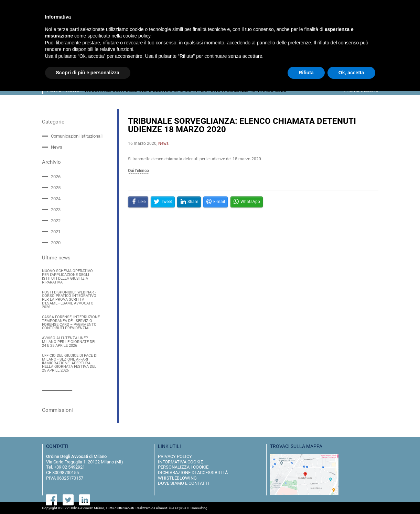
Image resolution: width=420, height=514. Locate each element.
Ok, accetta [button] (351, 73)
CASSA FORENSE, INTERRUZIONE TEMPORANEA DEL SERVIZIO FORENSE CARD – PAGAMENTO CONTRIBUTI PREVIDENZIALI (71, 323)
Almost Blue (165, 508)
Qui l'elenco (138, 171)
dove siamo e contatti (184, 483)
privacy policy (175, 456)
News (57, 147)
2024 (56, 199)
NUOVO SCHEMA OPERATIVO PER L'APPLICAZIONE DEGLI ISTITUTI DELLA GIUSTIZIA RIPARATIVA (67, 277)
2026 (56, 176)
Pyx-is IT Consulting (192, 508)
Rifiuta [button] (306, 73)
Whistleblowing (177, 478)
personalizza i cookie (183, 467)
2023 (56, 210)
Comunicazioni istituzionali (77, 136)
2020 (56, 243)
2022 (56, 221)
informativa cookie (180, 462)
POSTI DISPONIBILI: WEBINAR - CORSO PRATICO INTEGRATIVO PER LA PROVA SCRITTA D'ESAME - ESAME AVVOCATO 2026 (69, 300)
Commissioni (57, 410)
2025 (56, 188)
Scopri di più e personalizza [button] (88, 73)
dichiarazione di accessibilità (193, 473)
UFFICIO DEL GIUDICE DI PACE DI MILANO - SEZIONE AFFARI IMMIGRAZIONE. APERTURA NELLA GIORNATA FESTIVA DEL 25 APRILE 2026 (70, 363)
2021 (56, 232)
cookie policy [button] (137, 36)
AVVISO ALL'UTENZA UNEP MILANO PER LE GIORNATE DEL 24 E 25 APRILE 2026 (69, 342)
